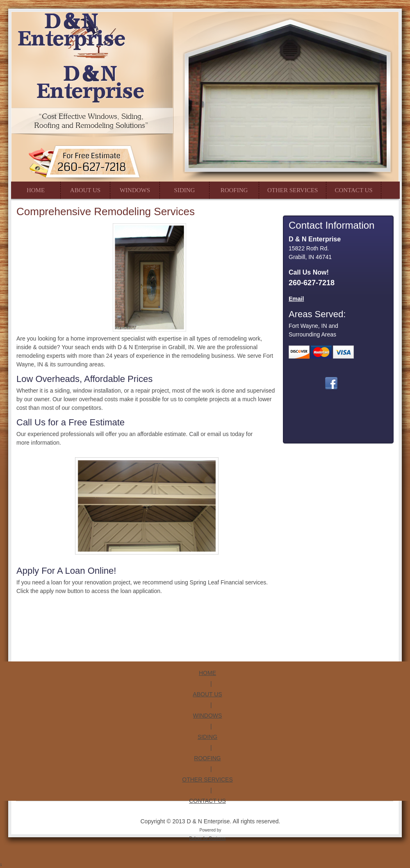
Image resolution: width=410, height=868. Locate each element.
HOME (207, 673)
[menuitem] (36, 190)
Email (296, 299)
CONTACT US (207, 801)
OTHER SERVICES (207, 779)
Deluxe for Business (208, 838)
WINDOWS (208, 716)
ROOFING (207, 758)
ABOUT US (207, 694)
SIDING (207, 737)
